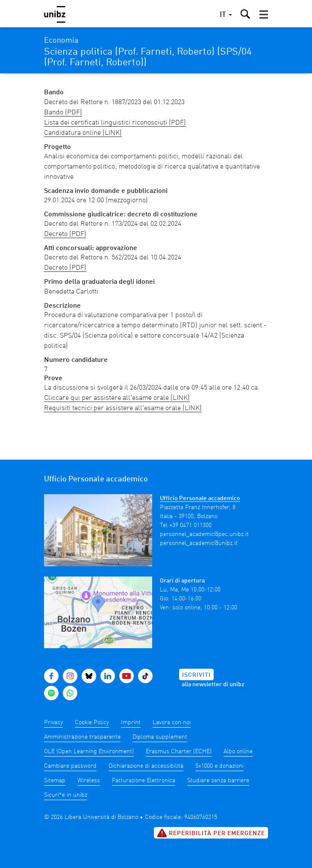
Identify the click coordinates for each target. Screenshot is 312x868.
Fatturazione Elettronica (144, 781)
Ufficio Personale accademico (200, 498)
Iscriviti (196, 675)
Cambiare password (70, 766)
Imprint (131, 722)
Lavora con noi (172, 722)
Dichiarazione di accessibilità (146, 766)
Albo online (238, 751)
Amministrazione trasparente (82, 737)
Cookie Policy (92, 722)
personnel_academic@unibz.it (199, 543)
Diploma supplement (160, 737)
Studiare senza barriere (218, 781)
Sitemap (55, 781)
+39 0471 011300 (190, 525)
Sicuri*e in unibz (66, 795)
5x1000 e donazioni (219, 766)
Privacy (53, 722)
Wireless (89, 781)
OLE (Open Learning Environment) (89, 751)
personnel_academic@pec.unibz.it (204, 534)
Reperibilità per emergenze (211, 833)
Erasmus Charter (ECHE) (179, 751)
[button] (264, 15)
